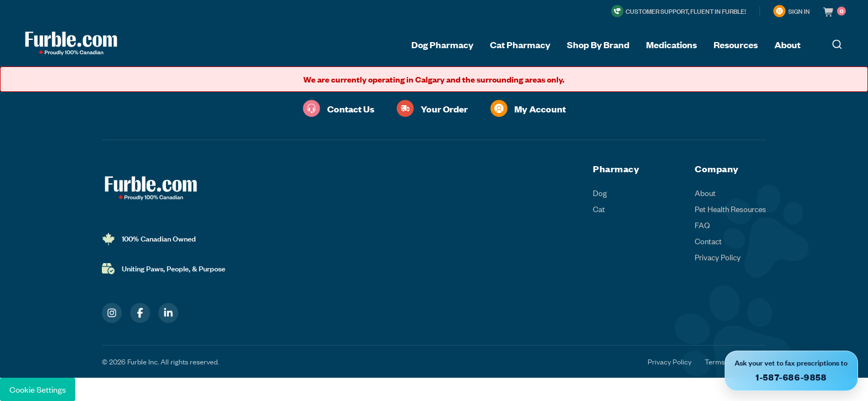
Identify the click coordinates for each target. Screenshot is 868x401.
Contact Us (339, 109)
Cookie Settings (38, 389)
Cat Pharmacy (520, 44)
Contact (708, 241)
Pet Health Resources (730, 209)
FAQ (702, 225)
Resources (736, 44)
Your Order (432, 109)
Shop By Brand (598, 44)
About (705, 193)
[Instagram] (112, 313)
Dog (600, 193)
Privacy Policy (718, 257)
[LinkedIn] (168, 313)
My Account (528, 109)
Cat (599, 209)
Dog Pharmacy (442, 44)
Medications (671, 44)
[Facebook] (140, 313)
